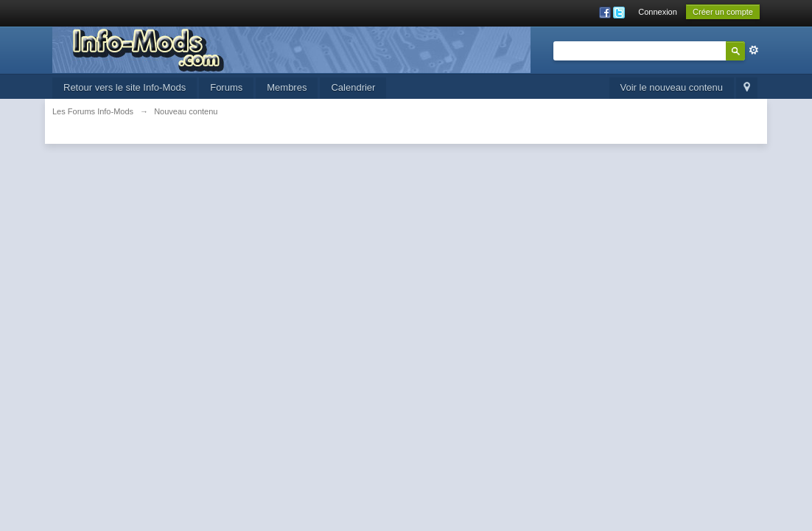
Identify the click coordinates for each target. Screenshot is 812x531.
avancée (754, 50)
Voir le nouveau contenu (672, 87)
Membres (287, 87)
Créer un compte (723, 12)
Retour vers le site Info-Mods (125, 87)
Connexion (658, 12)
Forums (226, 87)
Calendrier (353, 87)
